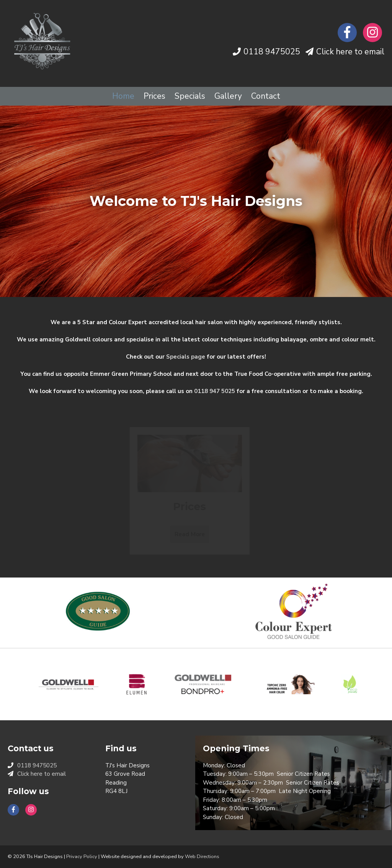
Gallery (228, 96)
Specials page (186, 357)
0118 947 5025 (215, 391)
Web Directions (202, 857)
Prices (154, 96)
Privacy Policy (82, 857)
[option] (196, 201)
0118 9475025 (272, 52)
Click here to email (350, 52)
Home (123, 96)
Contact (266, 96)
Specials (190, 96)
